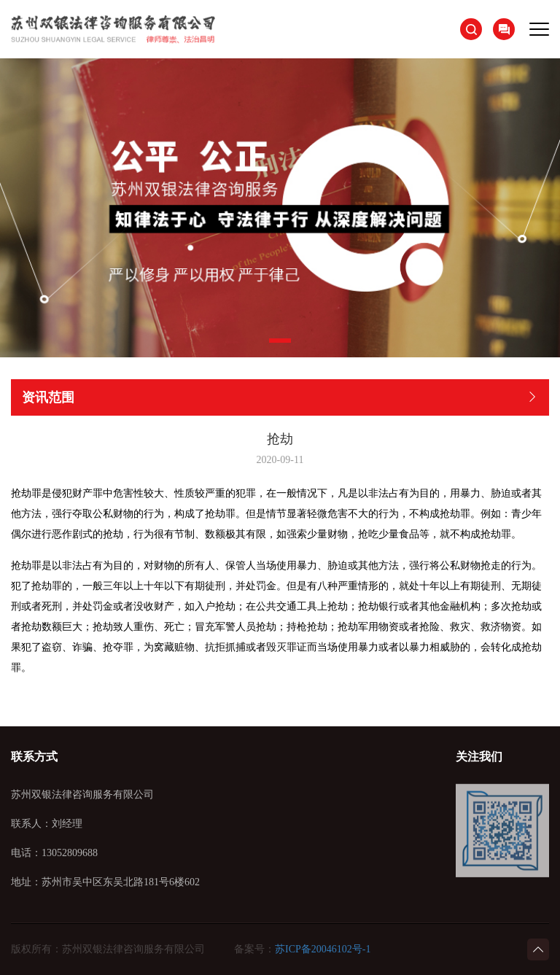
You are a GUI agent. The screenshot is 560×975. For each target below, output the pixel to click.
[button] (280, 341)
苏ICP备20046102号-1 (323, 949)
